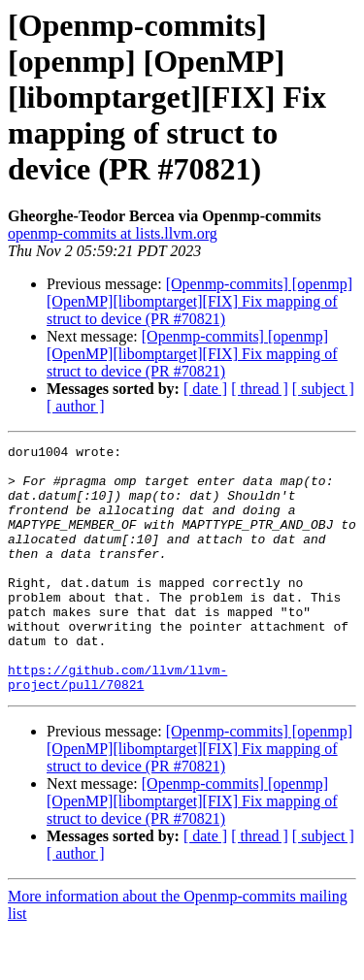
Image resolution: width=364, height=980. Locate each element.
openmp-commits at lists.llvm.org (113, 233)
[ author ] (76, 406)
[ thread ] (260, 389)
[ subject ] (323, 389)
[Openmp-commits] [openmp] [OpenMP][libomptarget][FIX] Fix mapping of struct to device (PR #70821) (199, 301)
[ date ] (205, 389)
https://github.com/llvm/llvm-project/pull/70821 (117, 725)
